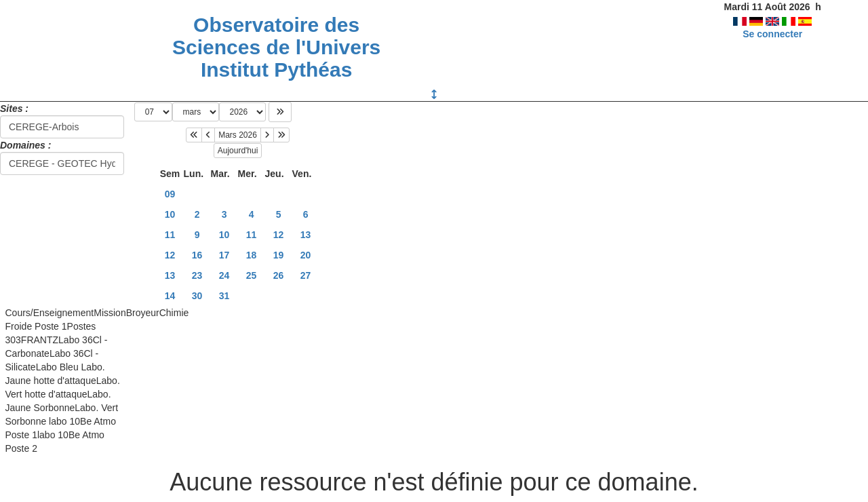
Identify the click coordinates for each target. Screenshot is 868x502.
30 (197, 296)
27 (306, 275)
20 (306, 255)
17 (224, 255)
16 (197, 255)
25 (252, 275)
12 (279, 235)
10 (170, 214)
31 (224, 296)
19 (279, 255)
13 (306, 235)
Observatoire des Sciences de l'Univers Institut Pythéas (276, 47)
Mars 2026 (238, 135)
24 (224, 275)
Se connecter (772, 34)
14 (170, 296)
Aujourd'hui (238, 151)
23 (197, 275)
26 (279, 275)
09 (170, 194)
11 (170, 235)
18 (252, 255)
